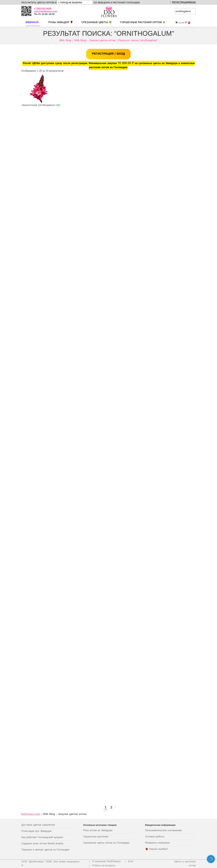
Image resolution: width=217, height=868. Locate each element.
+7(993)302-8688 (43, 9)
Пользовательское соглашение (163, 831)
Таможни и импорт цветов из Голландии (45, 850)
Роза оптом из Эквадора (98, 831)
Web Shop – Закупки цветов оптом (95, 41)
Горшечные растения (96, 837)
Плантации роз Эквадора (36, 831)
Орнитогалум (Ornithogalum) (41, 105)
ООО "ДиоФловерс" (33, 862)
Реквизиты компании (157, 843)
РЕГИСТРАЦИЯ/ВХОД (182, 2)
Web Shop (65, 41)
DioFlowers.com (31, 814)
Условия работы (155, 837)
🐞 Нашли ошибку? (157, 849)
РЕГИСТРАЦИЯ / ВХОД (108, 54)
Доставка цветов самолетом (38, 825)
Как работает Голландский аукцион (42, 837)
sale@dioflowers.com (46, 11)
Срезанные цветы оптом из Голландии (106, 843)
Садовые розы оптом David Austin (42, 844)
